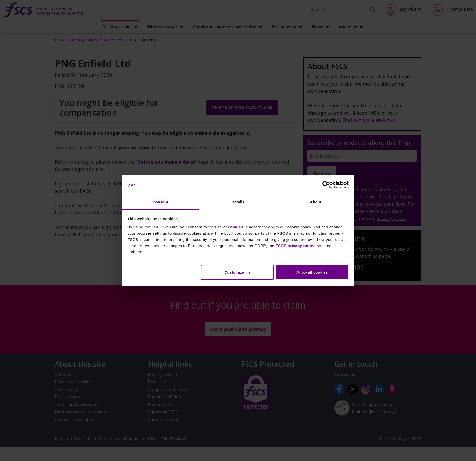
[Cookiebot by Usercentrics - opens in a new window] (326, 185)
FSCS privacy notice (296, 246)
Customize (237, 272)
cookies (236, 227)
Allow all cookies (312, 272)
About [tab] (316, 202)
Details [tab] (238, 202)
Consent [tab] (161, 202)
